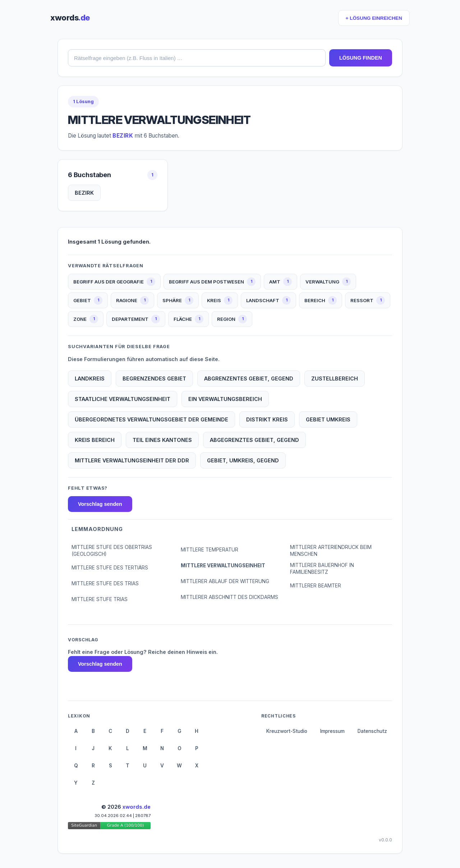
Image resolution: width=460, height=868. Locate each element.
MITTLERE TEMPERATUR (210, 550)
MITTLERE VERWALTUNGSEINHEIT (223, 565)
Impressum (332, 731)
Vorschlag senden (100, 504)
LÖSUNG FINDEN (361, 58)
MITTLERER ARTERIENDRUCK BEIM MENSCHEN (331, 551)
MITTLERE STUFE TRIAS (100, 599)
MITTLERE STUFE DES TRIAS (105, 583)
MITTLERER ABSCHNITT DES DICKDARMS (229, 597)
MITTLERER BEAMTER (316, 586)
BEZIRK (84, 193)
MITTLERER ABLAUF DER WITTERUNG (225, 581)
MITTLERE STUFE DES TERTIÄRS (110, 568)
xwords (70, 18)
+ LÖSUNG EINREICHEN (374, 18)
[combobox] (197, 58)
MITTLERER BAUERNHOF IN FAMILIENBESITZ (322, 569)
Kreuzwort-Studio (287, 731)
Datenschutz (372, 731)
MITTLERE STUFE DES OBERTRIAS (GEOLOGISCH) (112, 551)
